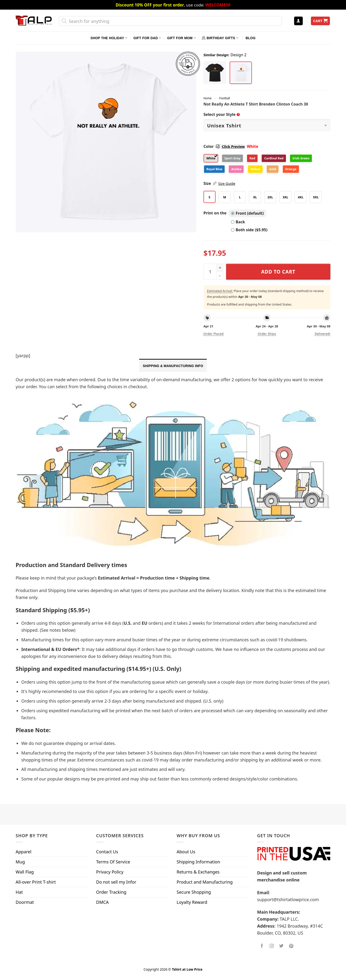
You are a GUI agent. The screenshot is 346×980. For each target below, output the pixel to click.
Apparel (24, 852)
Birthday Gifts (220, 38)
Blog (250, 38)
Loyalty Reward (192, 902)
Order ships (267, 334)
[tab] (173, 365)
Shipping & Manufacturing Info (173, 366)
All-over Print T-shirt (36, 882)
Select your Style (222, 114)
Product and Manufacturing (205, 882)
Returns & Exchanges (198, 872)
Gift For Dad (147, 38)
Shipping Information (198, 862)
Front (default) (247, 213)
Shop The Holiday (109, 38)
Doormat (25, 902)
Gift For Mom (182, 38)
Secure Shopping (194, 892)
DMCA (102, 902)
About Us (186, 852)
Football (225, 98)
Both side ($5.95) (249, 230)
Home (207, 98)
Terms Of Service (113, 862)
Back (238, 222)
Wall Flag (25, 872)
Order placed (214, 334)
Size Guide (227, 183)
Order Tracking (111, 892)
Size (219, 184)
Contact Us (107, 852)
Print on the (215, 213)
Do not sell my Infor (116, 882)
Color (224, 146)
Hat (19, 892)
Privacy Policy (110, 872)
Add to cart (278, 272)
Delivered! (323, 334)
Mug (20, 862)
